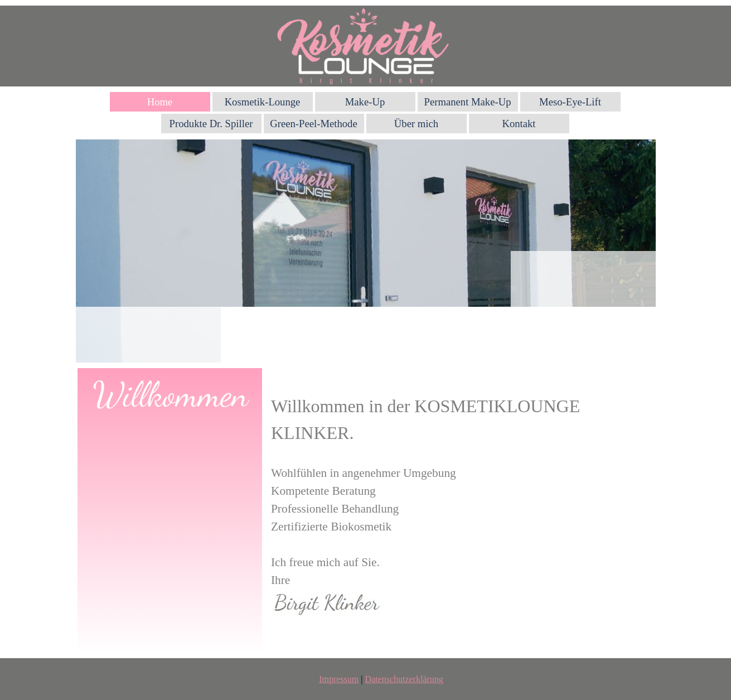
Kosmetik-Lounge (263, 102)
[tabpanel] (463, 510)
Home (160, 102)
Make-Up (365, 102)
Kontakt (519, 124)
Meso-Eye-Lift (570, 102)
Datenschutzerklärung (404, 679)
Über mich (416, 124)
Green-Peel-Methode (313, 124)
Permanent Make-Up (468, 102)
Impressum (339, 679)
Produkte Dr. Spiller (211, 124)
